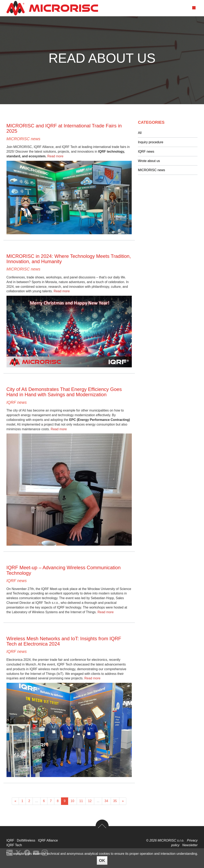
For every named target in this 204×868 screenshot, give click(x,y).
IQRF (10, 840)
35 (115, 801)
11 (81, 801)
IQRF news (17, 402)
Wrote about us (149, 161)
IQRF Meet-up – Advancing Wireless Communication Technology (64, 570)
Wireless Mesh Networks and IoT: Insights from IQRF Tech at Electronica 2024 (64, 641)
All (140, 133)
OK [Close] (102, 860)
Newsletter (190, 845)
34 (106, 801)
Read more (55, 156)
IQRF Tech (14, 845)
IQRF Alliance (48, 840)
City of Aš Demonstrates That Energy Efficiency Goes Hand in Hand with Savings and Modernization (64, 392)
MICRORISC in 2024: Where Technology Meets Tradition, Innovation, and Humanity (69, 259)
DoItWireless (26, 840)
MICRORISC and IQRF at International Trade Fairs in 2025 (64, 128)
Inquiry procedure (151, 142)
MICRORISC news (23, 139)
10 (72, 801)
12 (90, 801)
